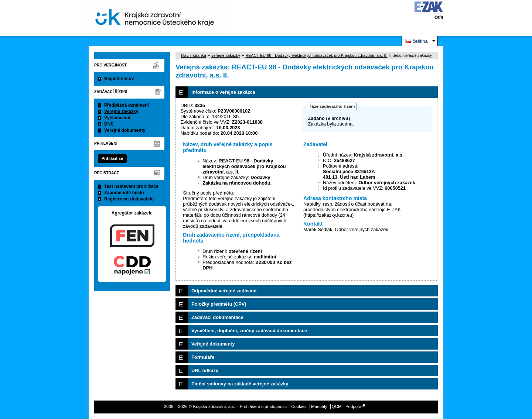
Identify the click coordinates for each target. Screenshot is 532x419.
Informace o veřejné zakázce (223, 92)
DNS (109, 124)
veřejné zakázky (226, 55)
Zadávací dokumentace (217, 317)
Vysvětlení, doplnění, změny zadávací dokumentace (249, 331)
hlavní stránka (194, 55)
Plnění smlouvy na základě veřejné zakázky (240, 384)
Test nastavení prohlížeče (131, 186)
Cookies (299, 406)
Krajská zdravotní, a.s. (155, 18)
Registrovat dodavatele (129, 199)
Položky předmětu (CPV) (219, 304)
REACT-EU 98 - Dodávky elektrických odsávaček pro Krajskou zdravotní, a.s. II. (316, 55)
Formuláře (203, 357)
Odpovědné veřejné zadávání (224, 291)
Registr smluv (119, 79)
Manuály (319, 406)
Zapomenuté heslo (124, 193)
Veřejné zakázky (121, 111)
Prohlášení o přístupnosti (263, 406)
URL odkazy (205, 370)
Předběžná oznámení (127, 105)
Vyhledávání (117, 118)
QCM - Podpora (347, 406)
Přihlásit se (112, 158)
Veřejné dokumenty (125, 130)
